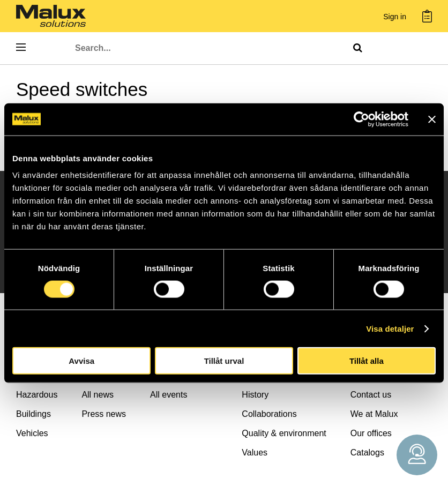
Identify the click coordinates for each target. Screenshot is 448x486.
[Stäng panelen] (432, 119)
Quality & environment (284, 433)
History (255, 395)
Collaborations (269, 414)
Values (255, 453)
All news (98, 395)
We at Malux (374, 414)
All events (169, 395)
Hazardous (37, 395)
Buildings (33, 414)
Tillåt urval (224, 361)
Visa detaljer (390, 328)
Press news (104, 414)
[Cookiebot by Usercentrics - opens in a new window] (361, 119)
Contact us (371, 395)
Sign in (395, 17)
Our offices (371, 433)
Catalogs (367, 453)
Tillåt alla (367, 361)
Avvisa (81, 361)
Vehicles (32, 433)
